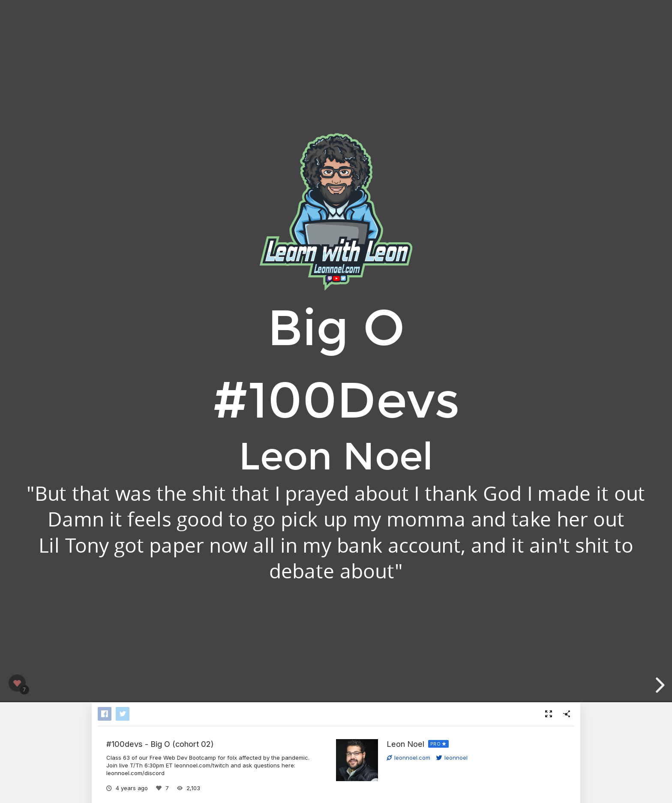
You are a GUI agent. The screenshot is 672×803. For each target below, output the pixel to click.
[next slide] (659, 685)
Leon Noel (405, 744)
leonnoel (452, 758)
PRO (436, 744)
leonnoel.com (408, 758)
